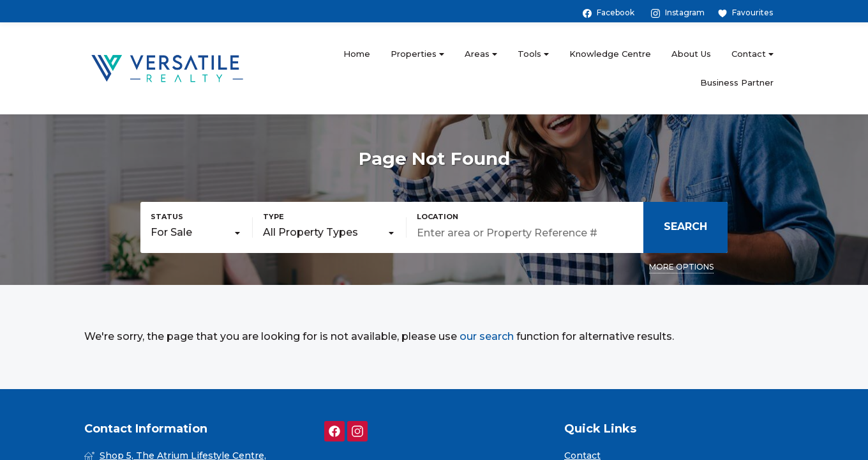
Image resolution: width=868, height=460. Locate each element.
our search (487, 336)
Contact (752, 54)
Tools (533, 54)
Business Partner (737, 82)
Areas (481, 54)
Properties (417, 54)
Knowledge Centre (610, 54)
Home (357, 54)
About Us (691, 54)
